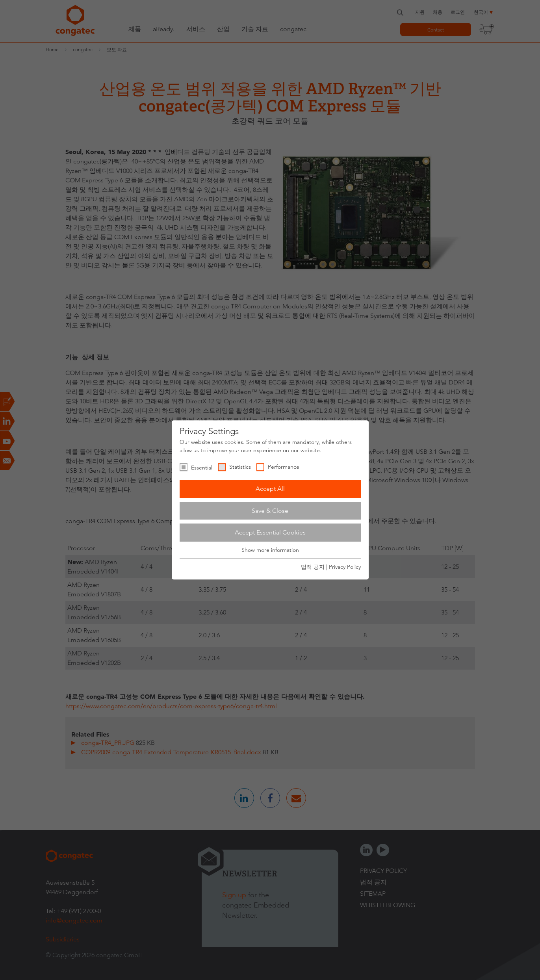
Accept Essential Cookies (270, 532)
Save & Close (270, 511)
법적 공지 (313, 567)
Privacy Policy (345, 567)
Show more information (270, 550)
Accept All (270, 489)
